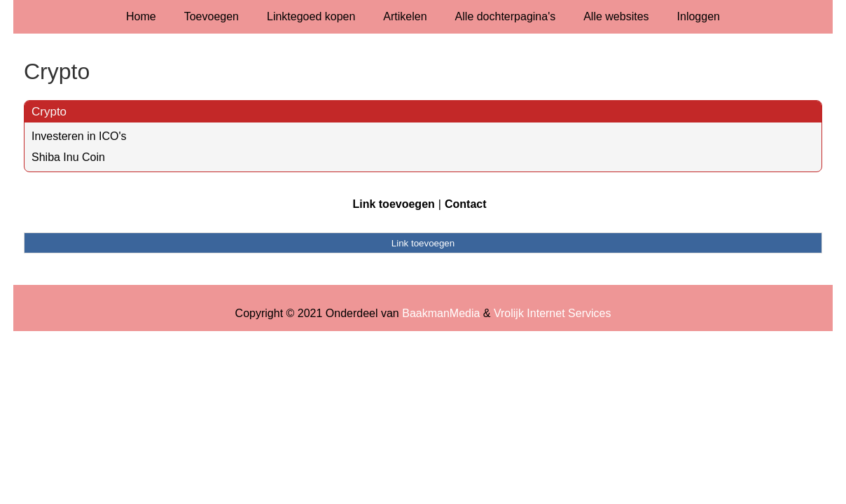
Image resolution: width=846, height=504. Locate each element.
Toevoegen (211, 16)
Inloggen (699, 16)
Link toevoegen (393, 204)
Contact (466, 204)
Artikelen (405, 16)
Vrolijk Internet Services (552, 313)
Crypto (49, 112)
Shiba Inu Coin (68, 157)
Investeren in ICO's (79, 136)
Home (141, 16)
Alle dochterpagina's (506, 16)
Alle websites (616, 16)
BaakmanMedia (441, 313)
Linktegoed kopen (311, 16)
